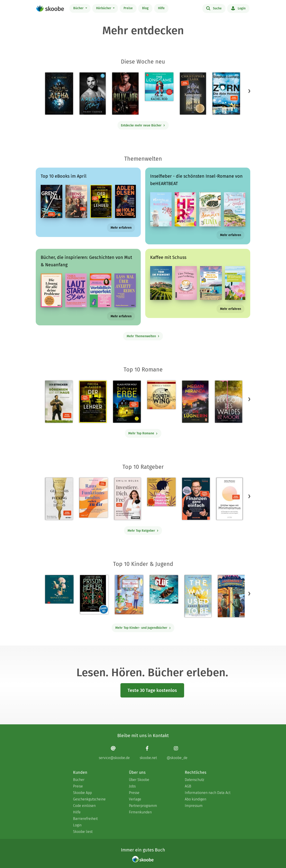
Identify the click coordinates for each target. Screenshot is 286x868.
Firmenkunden (140, 812)
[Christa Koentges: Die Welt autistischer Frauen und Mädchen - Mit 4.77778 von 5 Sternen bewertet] (161, 492)
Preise (128, 8)
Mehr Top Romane (143, 433)
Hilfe (161, 8)
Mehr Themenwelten (143, 336)
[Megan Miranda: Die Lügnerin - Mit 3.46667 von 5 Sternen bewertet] (195, 402)
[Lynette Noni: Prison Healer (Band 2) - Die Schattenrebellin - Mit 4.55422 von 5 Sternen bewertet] (94, 595)
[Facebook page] (148, 753)
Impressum (194, 806)
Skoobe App (82, 793)
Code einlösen (84, 806)
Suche (214, 8)
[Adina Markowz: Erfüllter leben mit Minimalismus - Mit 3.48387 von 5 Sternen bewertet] (229, 499)
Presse (134, 793)
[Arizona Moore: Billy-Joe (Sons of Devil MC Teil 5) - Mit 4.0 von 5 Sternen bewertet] (125, 94)
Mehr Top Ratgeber (143, 531)
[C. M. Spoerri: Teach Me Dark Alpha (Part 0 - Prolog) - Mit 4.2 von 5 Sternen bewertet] (59, 94)
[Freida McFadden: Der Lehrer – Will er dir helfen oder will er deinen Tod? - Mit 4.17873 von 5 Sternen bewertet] (93, 402)
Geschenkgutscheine (89, 799)
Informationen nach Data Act (208, 793)
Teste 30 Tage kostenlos (152, 690)
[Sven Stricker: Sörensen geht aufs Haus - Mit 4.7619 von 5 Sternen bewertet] (59, 402)
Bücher (79, 8)
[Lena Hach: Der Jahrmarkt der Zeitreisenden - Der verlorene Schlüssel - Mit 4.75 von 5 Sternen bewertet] (232, 596)
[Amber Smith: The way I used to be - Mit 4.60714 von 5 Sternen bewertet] (198, 596)
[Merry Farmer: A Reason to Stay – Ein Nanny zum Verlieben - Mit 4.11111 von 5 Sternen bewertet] (93, 94)
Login (238, 8)
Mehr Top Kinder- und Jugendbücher (143, 628)
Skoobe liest (83, 832)
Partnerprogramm (143, 806)
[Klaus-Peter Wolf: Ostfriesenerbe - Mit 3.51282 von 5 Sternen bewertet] (127, 402)
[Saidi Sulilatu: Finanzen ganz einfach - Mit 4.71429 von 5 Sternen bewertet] (196, 499)
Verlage (135, 799)
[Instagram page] (177, 753)
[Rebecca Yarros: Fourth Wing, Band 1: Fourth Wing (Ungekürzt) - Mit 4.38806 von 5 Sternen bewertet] (161, 395)
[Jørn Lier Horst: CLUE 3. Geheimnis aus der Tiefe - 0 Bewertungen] (164, 589)
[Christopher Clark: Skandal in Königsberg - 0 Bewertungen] (193, 94)
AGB (188, 786)
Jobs (132, 786)
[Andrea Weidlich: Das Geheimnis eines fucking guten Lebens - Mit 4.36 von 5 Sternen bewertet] (59, 499)
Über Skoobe (139, 780)
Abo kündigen (196, 799)
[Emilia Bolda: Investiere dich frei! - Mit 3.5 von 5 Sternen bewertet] (127, 499)
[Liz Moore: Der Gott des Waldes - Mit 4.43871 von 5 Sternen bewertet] (229, 402)
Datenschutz (195, 780)
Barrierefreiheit (85, 819)
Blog (145, 8)
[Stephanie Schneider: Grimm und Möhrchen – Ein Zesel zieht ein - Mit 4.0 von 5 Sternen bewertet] (129, 595)
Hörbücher (104, 8)
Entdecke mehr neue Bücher (143, 125)
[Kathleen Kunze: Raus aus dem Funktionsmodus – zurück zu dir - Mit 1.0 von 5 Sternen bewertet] (94, 498)
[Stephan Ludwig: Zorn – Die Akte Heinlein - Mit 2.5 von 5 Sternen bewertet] (226, 94)
